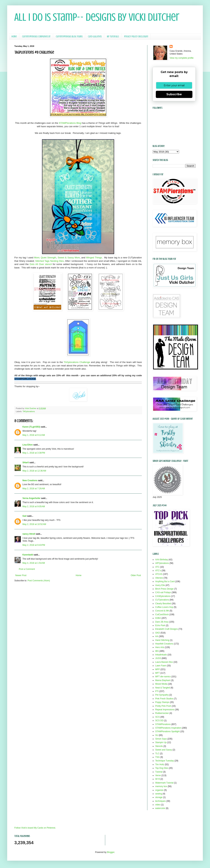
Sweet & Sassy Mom (69, 258)
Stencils (159, 746)
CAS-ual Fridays (163, 592)
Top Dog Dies (162, 768)
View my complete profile (182, 58)
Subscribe (174, 94)
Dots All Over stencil (41, 264)
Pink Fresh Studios (164, 699)
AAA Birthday (162, 560)
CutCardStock (162, 614)
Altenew (159, 578)
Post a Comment (27, 569)
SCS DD (159, 721)
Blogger (111, 852)
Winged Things (94, 258)
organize (159, 790)
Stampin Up (161, 742)
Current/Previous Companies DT (36, 37)
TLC (157, 754)
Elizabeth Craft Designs (166, 629)
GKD (158, 633)
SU (157, 735)
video (158, 805)
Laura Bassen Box (164, 662)
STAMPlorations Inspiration (168, 728)
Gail (24, 516)
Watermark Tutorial (164, 783)
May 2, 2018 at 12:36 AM (34, 471)
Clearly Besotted (163, 604)
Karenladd (28, 555)
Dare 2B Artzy (162, 622)
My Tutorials (113, 37)
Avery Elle (160, 585)
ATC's (158, 571)
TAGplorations (29, 411)
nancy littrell (29, 534)
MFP (157, 669)
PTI (157, 691)
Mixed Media (161, 684)
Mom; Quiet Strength (45, 258)
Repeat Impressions (165, 710)
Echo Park (160, 625)
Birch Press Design (164, 589)
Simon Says (161, 739)
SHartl (26, 463)
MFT (157, 673)
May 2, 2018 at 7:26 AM (34, 489)
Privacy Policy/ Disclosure (136, 37)
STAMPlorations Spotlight (167, 731)
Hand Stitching (162, 640)
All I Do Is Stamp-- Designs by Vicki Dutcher (97, 17)
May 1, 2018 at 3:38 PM (34, 453)
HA (157, 636)
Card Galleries (95, 37)
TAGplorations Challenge (77, 362)
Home (14, 37)
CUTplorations (162, 600)
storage (159, 797)
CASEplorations (163, 596)
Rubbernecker (162, 713)
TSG (157, 757)
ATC (157, 567)
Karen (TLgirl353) (31, 427)
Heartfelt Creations (164, 644)
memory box (161, 786)
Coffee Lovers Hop (164, 607)
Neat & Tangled (163, 688)
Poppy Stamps (162, 702)
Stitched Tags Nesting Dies (49, 261)
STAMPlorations (163, 724)
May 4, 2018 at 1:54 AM (34, 563)
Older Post (136, 575)
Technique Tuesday (164, 761)
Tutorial (159, 772)
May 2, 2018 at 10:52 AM (34, 524)
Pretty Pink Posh (163, 706)
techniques (160, 801)
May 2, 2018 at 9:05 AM (34, 506)
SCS (157, 717)
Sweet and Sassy (164, 750)
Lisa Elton (28, 445)
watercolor (160, 808)
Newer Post (21, 575)
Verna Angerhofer (31, 498)
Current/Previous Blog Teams (69, 37)
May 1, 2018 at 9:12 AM (34, 435)
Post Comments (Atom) (39, 581)
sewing (159, 794)
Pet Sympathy (162, 695)
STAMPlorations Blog (70, 123)
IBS (157, 651)
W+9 (157, 779)
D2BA (158, 618)
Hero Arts (160, 647)
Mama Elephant (163, 680)
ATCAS (159, 574)
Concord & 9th (162, 611)
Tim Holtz (160, 764)
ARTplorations (162, 563)
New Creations (30, 480)
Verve (158, 775)
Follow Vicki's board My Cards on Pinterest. (35, 828)
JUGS (158, 658)
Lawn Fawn (161, 666)
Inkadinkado (161, 655)
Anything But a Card (165, 581)
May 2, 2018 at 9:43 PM (34, 545)
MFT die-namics (163, 677)
